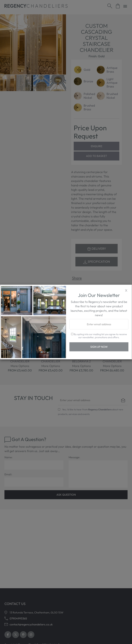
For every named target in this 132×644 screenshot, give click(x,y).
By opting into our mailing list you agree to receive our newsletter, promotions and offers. (99, 336)
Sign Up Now (99, 347)
